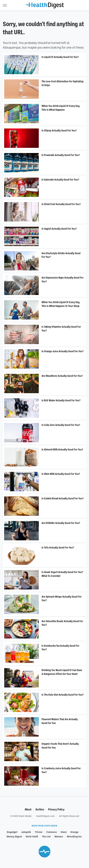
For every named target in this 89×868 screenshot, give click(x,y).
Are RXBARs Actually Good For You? (61, 523)
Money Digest (14, 836)
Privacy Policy (56, 809)
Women (59, 836)
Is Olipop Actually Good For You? (59, 131)
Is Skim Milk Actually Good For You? (61, 474)
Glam (64, 832)
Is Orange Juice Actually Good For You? (63, 351)
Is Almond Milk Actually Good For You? (62, 450)
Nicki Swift (32, 836)
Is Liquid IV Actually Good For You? (60, 57)
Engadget (12, 832)
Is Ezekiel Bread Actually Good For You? (63, 498)
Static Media (25, 816)
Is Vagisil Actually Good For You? (59, 229)
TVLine (39, 832)
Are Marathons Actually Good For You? (62, 376)
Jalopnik (26, 832)
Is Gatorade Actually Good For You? (60, 180)
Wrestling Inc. (75, 836)
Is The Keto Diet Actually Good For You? (63, 695)
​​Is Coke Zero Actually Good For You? (61, 425)
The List (46, 836)
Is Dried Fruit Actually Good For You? (61, 204)
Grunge (74, 832)
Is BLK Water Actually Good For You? (61, 400)
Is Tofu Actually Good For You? (58, 548)
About (28, 809)
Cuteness (52, 832)
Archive (40, 809)
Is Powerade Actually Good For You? (61, 155)
